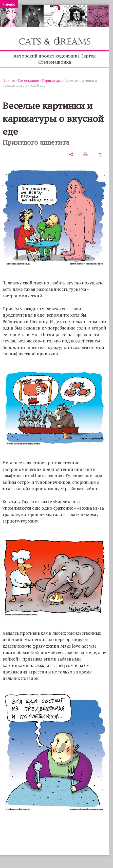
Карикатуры (52, 81)
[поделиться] (71, 154)
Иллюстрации (28, 81)
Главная (9, 81)
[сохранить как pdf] (100, 154)
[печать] (86, 154)
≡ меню (9, 4)
